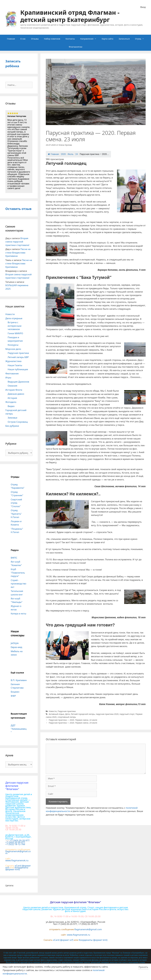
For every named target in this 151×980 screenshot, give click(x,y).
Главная (11, 39)
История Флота (14, 390)
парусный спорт (127, 714)
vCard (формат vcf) (63, 940)
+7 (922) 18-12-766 (15, 844)
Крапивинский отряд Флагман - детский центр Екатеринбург (70, 16)
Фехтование (12, 373)
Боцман (15, 692)
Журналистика (13, 361)
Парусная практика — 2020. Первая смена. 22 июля (73, 720)
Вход (143, 7)
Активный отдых (56, 714)
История (12, 398)
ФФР (13, 696)
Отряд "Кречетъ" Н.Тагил (16, 514)
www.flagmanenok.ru (17, 860)
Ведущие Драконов (18, 382)
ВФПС (14, 558)
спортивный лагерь (67, 717)
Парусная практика (67, 711)
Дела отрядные (14, 318)
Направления (90, 39)
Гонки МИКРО (15, 333)
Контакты (70, 39)
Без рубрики (12, 426)
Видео (11, 406)
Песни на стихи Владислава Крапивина (18, 252)
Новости (53, 711)
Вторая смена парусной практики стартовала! (17, 242)
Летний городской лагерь (83, 714)
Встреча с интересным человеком (15, 326)
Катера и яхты (18, 614)
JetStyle (15, 643)
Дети (67, 714)
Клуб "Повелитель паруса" (18, 573)
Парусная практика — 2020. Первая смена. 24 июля (73, 723)
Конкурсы (13, 345)
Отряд (141, 39)
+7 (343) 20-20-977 (20, 840)
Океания (12, 386)
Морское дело (13, 349)
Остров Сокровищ (18, 422)
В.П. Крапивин (19, 680)
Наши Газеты (15, 365)
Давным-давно (16, 394)
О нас (23, 39)
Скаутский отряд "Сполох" (16, 503)
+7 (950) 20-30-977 (15, 842)
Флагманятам (75, 47)
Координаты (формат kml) (17, 868)
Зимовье (12, 418)
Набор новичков (52, 39)
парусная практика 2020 (107, 714)
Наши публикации (18, 369)
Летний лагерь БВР (18, 357)
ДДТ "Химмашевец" (19, 729)
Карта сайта (108, 39)
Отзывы (35, 39)
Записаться (124, 39)
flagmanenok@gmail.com (18, 852)
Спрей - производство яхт (18, 584)
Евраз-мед (16, 647)
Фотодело (11, 402)
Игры (8, 377)
